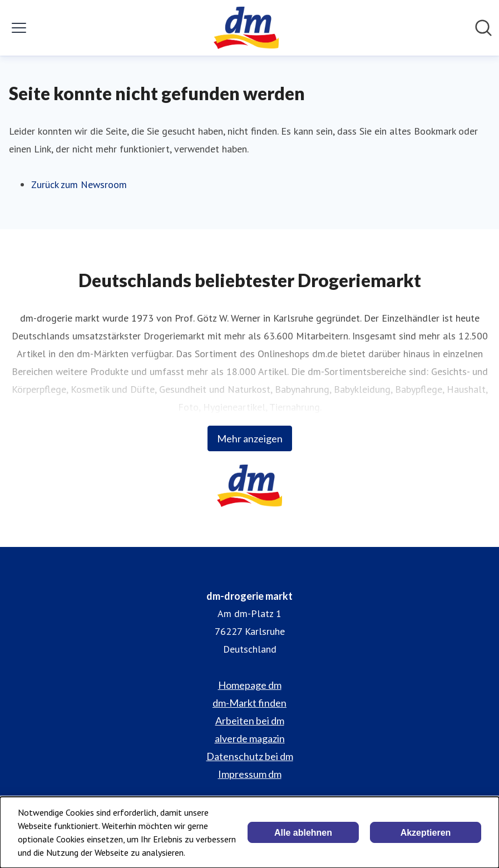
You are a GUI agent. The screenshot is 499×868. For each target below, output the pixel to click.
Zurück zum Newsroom (79, 184)
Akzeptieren (426, 833)
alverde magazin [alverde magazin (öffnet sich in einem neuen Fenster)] (250, 738)
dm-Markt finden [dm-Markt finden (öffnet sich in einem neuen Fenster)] (250, 703)
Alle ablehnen (303, 833)
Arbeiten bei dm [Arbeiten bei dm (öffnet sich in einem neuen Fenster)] (250, 721)
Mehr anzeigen (250, 438)
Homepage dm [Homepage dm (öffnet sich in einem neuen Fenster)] (250, 685)
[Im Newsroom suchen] (483, 28)
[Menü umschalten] (19, 28)
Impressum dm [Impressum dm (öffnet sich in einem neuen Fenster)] (250, 774)
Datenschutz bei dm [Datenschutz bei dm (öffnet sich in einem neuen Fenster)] (250, 756)
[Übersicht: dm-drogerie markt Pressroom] (246, 28)
